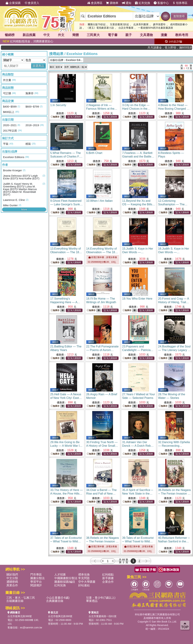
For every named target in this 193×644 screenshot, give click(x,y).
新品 (29, 35)
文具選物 (146, 35)
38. (103, 541)
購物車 (112, 3)
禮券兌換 (84, 575)
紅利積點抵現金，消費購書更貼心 (28, 41)
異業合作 (12, 585)
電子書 (113, 35)
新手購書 (108, 578)
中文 (47, 35)
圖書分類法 (37, 578)
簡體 (76, 35)
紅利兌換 (142, 3)
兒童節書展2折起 (119, 24)
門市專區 (36, 575)
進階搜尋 (179, 16)
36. (174, 494)
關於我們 (12, 575)
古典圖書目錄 (55, 601)
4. (174, 109)
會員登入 (32, 3)
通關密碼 (12, 582)
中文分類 (12, 578)
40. (174, 541)
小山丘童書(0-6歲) (58, 598)
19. (137, 299)
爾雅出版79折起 (97, 24)
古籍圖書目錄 (15, 601)
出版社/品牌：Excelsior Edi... (66, 60)
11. (139, 204)
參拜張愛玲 (159, 24)
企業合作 (108, 582)
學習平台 (36, 582)
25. (66, 398)
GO (165, 16)
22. (103, 350)
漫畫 (164, 35)
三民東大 (93, 35)
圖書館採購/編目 (65, 582)
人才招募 (60, 575)
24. (175, 350)
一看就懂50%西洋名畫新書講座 (156, 28)
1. (58, 105)
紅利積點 (108, 575)
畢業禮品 (92, 601)
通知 (127, 3)
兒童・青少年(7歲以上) (101, 598)
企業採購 (13, 3)
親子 (129, 35)
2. (102, 109)
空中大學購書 (87, 582)
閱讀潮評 (36, 585)
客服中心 (161, 3)
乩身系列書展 (141, 24)
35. (138, 494)
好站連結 (84, 585)
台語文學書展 (126, 28)
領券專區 (180, 3)
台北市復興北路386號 (20, 616)
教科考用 (182, 35)
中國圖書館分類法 (66, 578)
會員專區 (95, 3)
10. (100, 201)
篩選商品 (38, 66)
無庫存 (55, 117)
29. (66, 446)
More (24, 209)
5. (66, 157)
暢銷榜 (10, 35)
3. (136, 109)
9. (67, 204)
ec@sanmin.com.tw (31, 628)
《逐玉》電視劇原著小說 (100, 28)
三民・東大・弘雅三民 (21, 598)
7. (138, 157)
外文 (61, 35)
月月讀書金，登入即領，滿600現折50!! (178, 48)
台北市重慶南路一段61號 (103, 616)
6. (94, 153)
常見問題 (84, 578)
